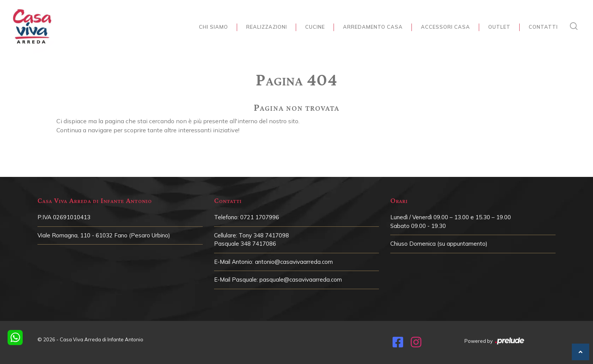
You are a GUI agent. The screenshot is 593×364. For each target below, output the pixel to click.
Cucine (315, 27)
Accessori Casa (446, 27)
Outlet (499, 27)
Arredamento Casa (373, 27)
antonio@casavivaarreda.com (294, 262)
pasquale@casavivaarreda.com (301, 280)
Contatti (543, 27)
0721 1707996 (260, 217)
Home (294, 63)
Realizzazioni (267, 27)
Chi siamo (213, 27)
